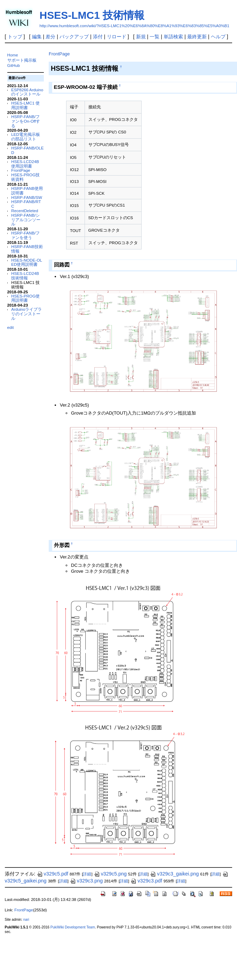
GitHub (14, 65)
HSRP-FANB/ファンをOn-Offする (26, 121)
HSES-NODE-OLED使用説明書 (27, 262)
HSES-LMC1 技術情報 (92, 15)
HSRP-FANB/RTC (26, 204)
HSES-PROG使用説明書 (25, 298)
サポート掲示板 (22, 60)
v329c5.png (110, 874)
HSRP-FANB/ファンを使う (25, 235)
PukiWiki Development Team (73, 927)
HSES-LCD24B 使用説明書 (25, 164)
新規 (141, 37)
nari (26, 920)
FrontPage (21, 170)
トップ (15, 37)
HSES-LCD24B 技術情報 (25, 276)
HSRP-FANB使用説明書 (27, 191)
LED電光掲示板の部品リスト (26, 137)
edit (11, 327)
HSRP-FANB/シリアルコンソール (26, 220)
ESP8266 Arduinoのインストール (27, 92)
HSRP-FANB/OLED (27, 150)
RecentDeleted (25, 211)
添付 (98, 37)
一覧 (155, 37)
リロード (117, 37)
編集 (37, 37)
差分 (50, 37)
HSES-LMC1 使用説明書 (25, 105)
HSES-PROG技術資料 (25, 177)
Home (13, 55)
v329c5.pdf (53, 874)
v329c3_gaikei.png (174, 874)
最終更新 (197, 37)
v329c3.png (86, 881)
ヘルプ (218, 37)
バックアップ (74, 37)
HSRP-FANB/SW (27, 197)
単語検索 (173, 37)
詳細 (87, 874)
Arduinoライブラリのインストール (26, 314)
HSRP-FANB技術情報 (27, 249)
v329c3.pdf (146, 881)
